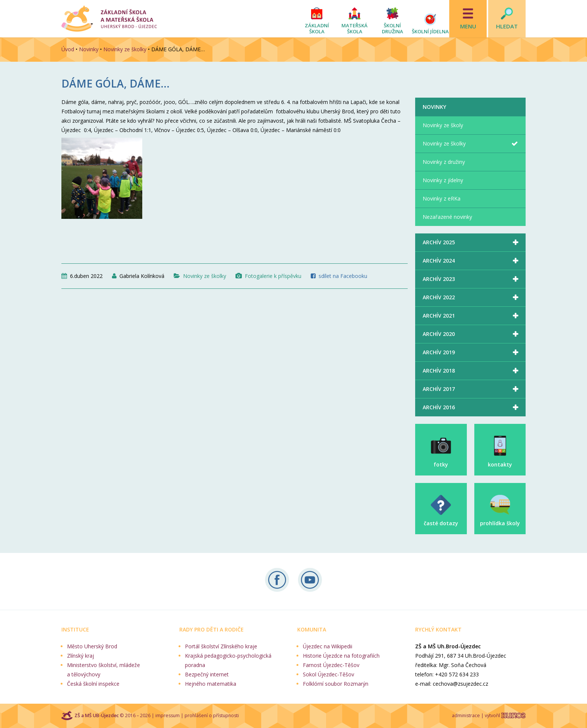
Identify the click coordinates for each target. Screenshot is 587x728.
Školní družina (393, 28)
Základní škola (317, 28)
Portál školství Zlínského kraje (221, 646)
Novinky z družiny (444, 162)
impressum (168, 715)
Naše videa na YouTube (310, 580)
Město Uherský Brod (92, 646)
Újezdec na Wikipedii (328, 646)
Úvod (68, 49)
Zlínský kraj (80, 656)
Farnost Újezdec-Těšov (331, 665)
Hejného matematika (211, 684)
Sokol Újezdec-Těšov (329, 674)
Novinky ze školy (443, 125)
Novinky (89, 49)
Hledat (507, 26)
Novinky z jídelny (443, 180)
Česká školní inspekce (93, 684)
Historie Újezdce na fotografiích (341, 656)
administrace (466, 715)
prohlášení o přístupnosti (212, 715)
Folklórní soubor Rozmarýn (336, 684)
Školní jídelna (430, 31)
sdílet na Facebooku (343, 276)
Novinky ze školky (125, 49)
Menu (468, 26)
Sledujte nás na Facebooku (277, 580)
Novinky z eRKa (442, 198)
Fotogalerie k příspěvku (273, 276)
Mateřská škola (355, 28)
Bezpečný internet (207, 674)
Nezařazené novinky (447, 217)
